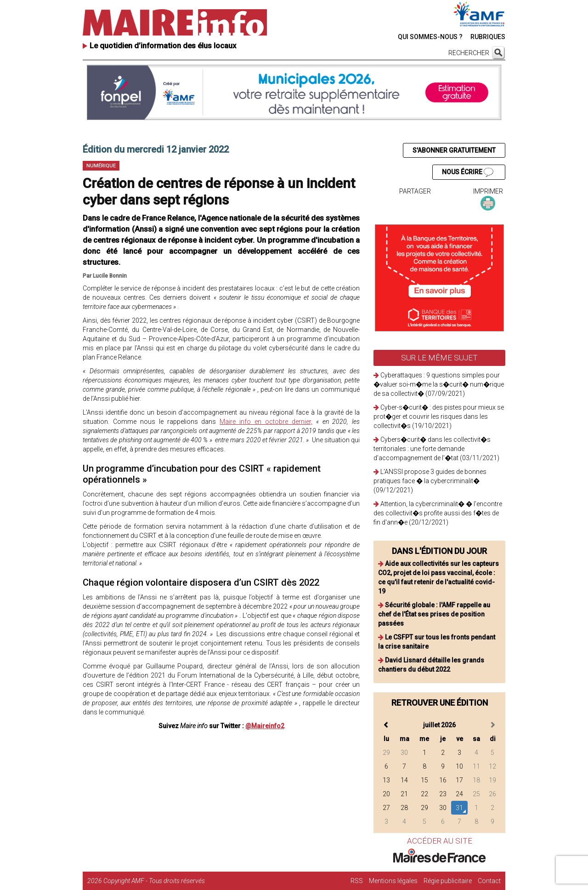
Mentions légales (393, 881)
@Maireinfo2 (265, 726)
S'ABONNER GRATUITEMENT (454, 150)
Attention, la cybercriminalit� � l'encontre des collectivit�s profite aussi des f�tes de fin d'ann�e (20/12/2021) (438, 513)
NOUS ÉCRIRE (468, 172)
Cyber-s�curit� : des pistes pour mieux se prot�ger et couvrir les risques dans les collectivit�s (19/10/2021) (439, 416)
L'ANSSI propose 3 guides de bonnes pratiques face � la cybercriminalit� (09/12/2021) (430, 481)
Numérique (101, 166)
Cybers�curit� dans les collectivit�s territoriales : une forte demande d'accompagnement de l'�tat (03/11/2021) (436, 449)
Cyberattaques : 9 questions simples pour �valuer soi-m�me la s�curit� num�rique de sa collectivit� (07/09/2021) (439, 384)
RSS (357, 881)
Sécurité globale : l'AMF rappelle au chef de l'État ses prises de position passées (434, 614)
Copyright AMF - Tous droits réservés (154, 881)
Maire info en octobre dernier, (266, 422)
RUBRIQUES (488, 37)
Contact (489, 881)
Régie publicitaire (448, 881)
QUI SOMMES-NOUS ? (430, 37)
